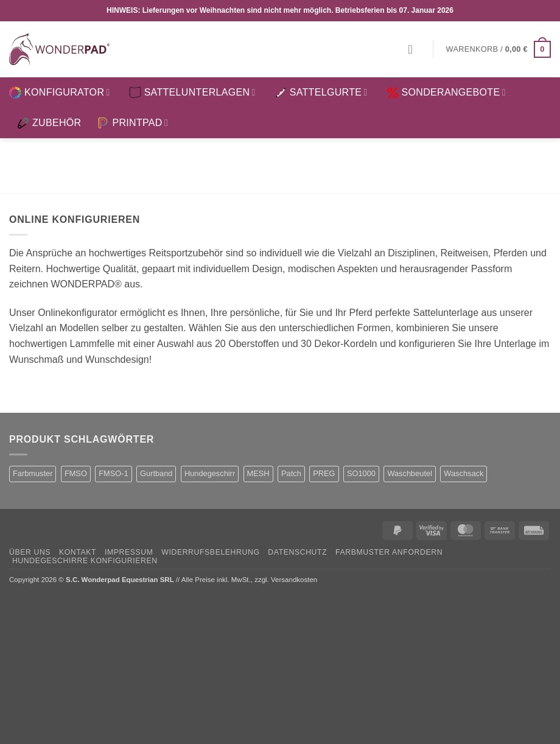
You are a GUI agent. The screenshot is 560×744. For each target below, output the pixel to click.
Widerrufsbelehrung (210, 552)
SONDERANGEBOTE (446, 93)
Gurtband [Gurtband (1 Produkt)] (156, 473)
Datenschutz (297, 552)
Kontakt (78, 552)
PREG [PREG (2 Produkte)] (324, 473)
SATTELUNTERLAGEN (192, 93)
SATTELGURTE (321, 93)
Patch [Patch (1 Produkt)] (291, 473)
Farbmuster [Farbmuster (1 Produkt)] (33, 473)
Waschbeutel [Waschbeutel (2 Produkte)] (410, 473)
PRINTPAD (132, 123)
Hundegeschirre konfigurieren (85, 561)
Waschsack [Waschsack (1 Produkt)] (464, 473)
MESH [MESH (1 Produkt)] (258, 473)
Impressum (129, 552)
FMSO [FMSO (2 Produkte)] (76, 473)
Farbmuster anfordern (389, 552)
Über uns (30, 552)
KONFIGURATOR (60, 93)
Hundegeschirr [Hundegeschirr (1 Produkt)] (210, 473)
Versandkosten (294, 580)
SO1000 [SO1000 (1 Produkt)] (361, 473)
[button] (415, 49)
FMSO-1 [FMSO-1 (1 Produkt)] (113, 473)
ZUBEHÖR (49, 123)
